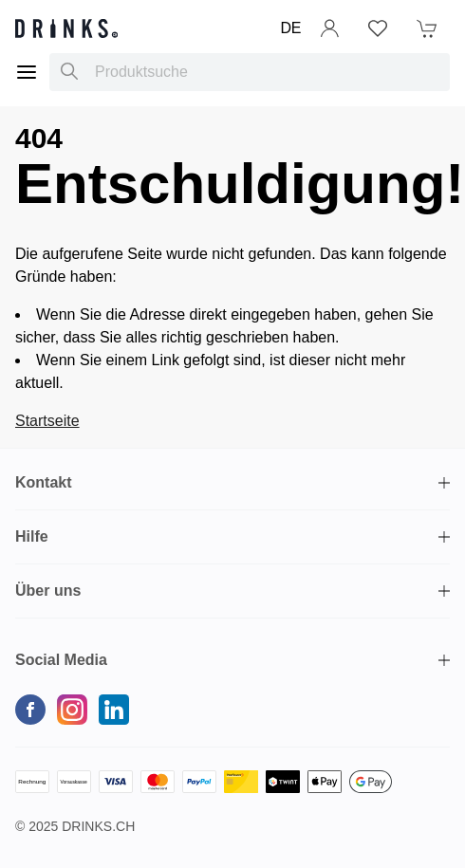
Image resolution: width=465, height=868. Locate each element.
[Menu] (27, 72)
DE (291, 28)
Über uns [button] (48, 591)
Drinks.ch (98, 826)
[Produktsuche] (69, 72)
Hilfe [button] (32, 536)
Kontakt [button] (44, 482)
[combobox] (250, 72)
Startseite (47, 421)
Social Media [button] (61, 660)
